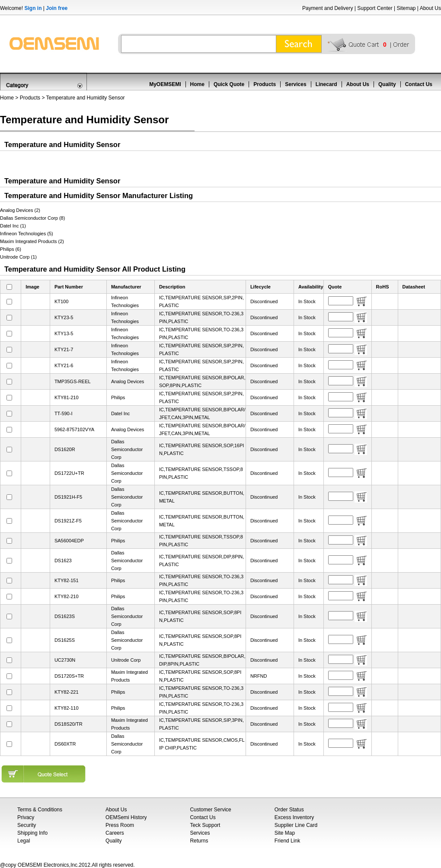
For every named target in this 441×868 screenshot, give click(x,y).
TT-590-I (64, 413)
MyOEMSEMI (165, 84)
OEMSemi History (126, 817)
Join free (57, 8)
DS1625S (65, 640)
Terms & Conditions (40, 810)
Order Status (289, 810)
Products (265, 84)
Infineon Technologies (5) (27, 234)
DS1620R (65, 449)
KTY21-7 (64, 349)
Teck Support (205, 825)
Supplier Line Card (296, 825)
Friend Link (287, 841)
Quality (387, 84)
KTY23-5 (64, 317)
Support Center (375, 8)
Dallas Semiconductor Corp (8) (32, 218)
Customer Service (210, 810)
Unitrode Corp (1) (18, 257)
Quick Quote (229, 84)
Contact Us (419, 84)
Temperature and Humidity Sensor (86, 98)
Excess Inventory (294, 817)
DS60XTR (65, 744)
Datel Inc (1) (13, 226)
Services (296, 84)
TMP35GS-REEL (73, 381)
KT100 (61, 301)
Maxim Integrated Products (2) (32, 241)
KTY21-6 (64, 365)
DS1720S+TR (69, 676)
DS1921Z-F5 (68, 521)
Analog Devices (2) (20, 210)
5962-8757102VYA (74, 429)
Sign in (33, 8)
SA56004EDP (69, 541)
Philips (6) (11, 249)
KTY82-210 (67, 596)
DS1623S (65, 616)
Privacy (26, 817)
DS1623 (63, 561)
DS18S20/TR (69, 724)
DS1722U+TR (69, 473)
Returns (199, 841)
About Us (430, 8)
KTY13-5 (64, 333)
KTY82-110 (67, 708)
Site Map (285, 833)
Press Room (120, 825)
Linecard (326, 84)
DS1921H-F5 (68, 497)
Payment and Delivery (328, 8)
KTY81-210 (67, 397)
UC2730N (65, 660)
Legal (24, 841)
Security (27, 825)
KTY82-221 (67, 692)
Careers (115, 833)
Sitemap (406, 8)
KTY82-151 (67, 580)
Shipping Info (32, 833)
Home (197, 84)
